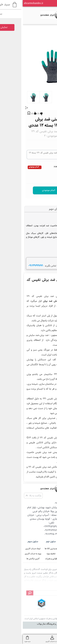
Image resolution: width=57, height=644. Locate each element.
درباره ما (46, 554)
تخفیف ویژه (28, 554)
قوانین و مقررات (28, 559)
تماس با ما (46, 559)
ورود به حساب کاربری (10, 554)
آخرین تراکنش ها (10, 559)
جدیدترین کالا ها (28, 549)
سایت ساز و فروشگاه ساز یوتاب (29, 624)
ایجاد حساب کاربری (10, 549)
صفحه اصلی (46, 549)
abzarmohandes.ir (11, 3)
